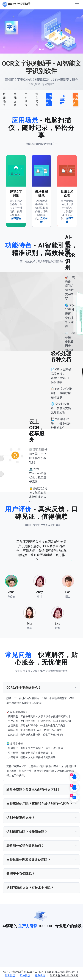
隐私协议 (10, 976)
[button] (77, 4)
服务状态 (40, 976)
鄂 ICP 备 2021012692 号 (64, 976)
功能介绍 (15, 100)
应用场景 (4, 100)
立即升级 (76, 100)
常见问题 (37, 100)
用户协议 (25, 976)
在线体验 (62, 100)
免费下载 (49, 100)
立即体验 (16, 218)
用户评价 (26, 100)
